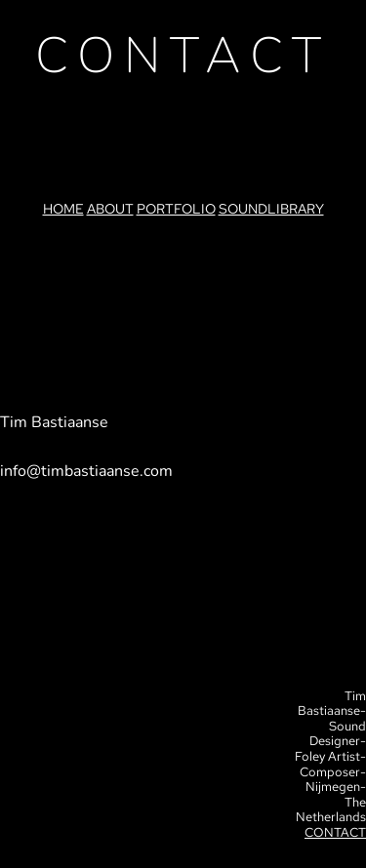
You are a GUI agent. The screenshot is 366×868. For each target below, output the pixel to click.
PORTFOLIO (176, 209)
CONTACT (335, 832)
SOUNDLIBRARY (271, 209)
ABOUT (110, 209)
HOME (63, 209)
